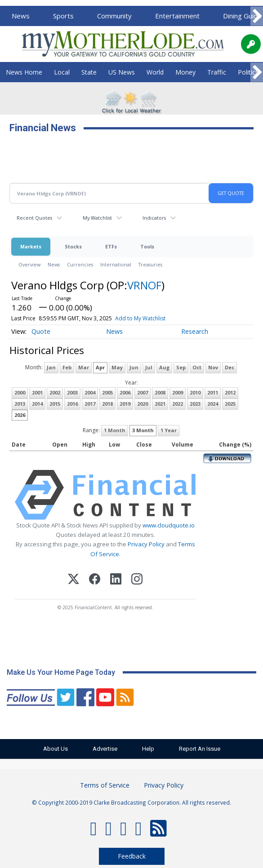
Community (114, 16)
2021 (160, 404)
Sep (181, 367)
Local (62, 72)
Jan (51, 367)
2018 (107, 404)
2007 (143, 392)
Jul (149, 367)
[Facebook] (95, 580)
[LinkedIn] (116, 580)
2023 (195, 404)
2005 (107, 392)
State (89, 72)
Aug (164, 367)
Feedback (132, 856)
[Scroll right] (257, 16)
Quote (41, 331)
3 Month (143, 430)
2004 (90, 392)
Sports (63, 16)
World (155, 72)
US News (122, 72)
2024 (213, 404)
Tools (147, 246)
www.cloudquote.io (169, 525)
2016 (72, 404)
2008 (160, 392)
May (117, 367)
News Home (24, 72)
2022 (178, 404)
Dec (230, 367)
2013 (20, 404)
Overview (29, 264)
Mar (84, 367)
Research (195, 331)
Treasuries (150, 264)
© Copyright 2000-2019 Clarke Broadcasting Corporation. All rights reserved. (131, 802)
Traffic (217, 72)
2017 (90, 404)
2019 (125, 404)
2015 (55, 404)
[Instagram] (137, 580)
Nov (213, 367)
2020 (143, 404)
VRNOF (144, 285)
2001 (37, 392)
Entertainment (177, 16)
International (116, 264)
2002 (55, 392)
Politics (248, 72)
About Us (56, 749)
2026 (20, 415)
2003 (72, 392)
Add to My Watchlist (140, 318)
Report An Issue (200, 749)
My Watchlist (97, 218)
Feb (67, 367)
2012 (230, 392)
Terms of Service (105, 785)
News (21, 16)
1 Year (169, 430)
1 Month (115, 430)
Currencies (80, 264)
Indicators (154, 218)
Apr (100, 367)
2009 (178, 392)
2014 (37, 404)
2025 (230, 404)
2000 (20, 392)
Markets (31, 246)
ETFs (111, 246)
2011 (213, 392)
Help (148, 749)
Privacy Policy (146, 544)
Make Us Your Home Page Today (61, 672)
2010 (195, 392)
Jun (134, 367)
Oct (197, 367)
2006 (125, 392)
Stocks (73, 246)
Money (185, 72)
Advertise (105, 749)
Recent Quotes (34, 218)
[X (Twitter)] (74, 580)
